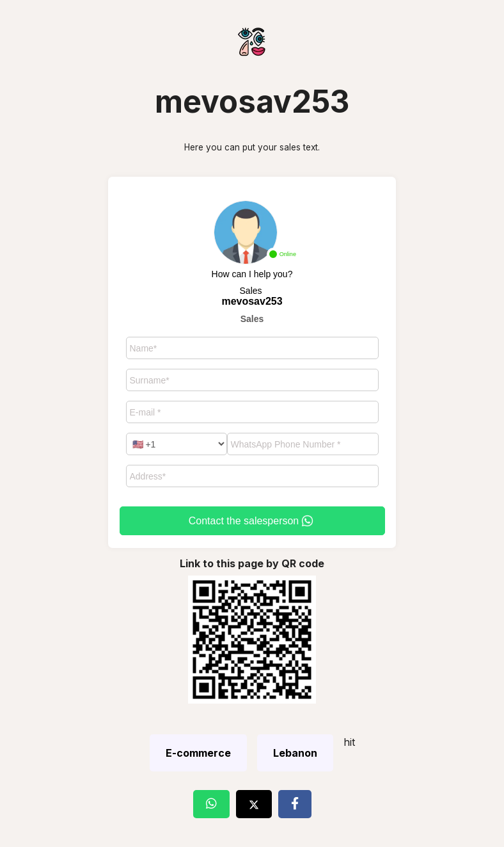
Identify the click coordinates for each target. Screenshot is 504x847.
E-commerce (198, 753)
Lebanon (295, 753)
